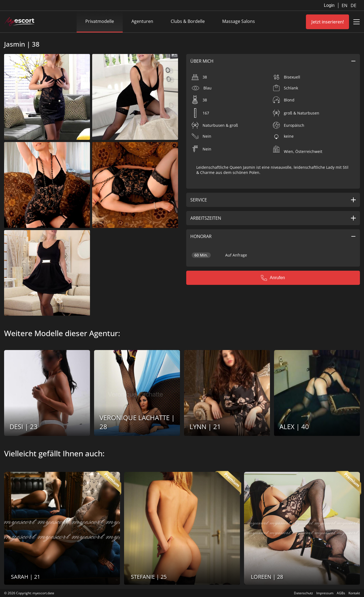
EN (345, 5)
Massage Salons (239, 21)
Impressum (325, 593)
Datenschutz (303, 593)
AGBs (341, 593)
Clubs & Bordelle (188, 21)
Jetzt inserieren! (328, 22)
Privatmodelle (100, 21)
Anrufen (273, 278)
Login (329, 5)
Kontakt (354, 593)
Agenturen (142, 21)
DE (354, 5)
